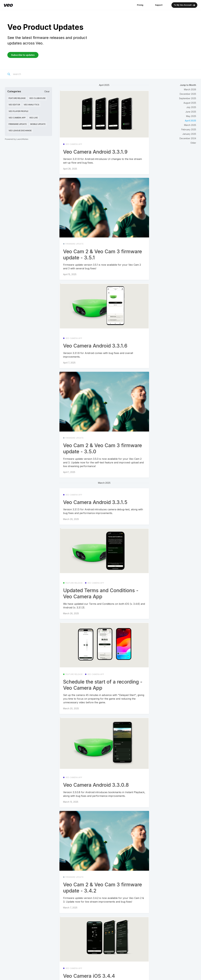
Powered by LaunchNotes (17, 139)
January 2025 (189, 134)
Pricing (140, 5)
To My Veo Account (184, 5)
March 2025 (190, 125)
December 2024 (188, 138)
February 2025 (189, 129)
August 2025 (190, 103)
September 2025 (188, 98)
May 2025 (191, 116)
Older (193, 143)
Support (159, 5)
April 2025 (190, 121)
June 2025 (191, 112)
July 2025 (191, 107)
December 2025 (188, 94)
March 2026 (190, 89)
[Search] (31, 74)
